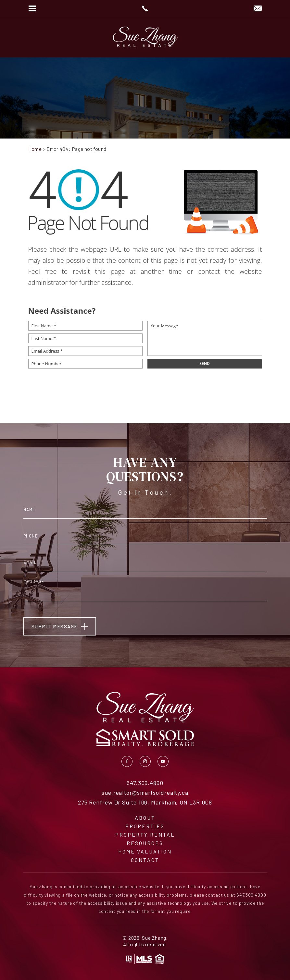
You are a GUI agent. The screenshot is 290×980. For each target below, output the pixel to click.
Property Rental (145, 835)
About (145, 818)
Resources (145, 843)
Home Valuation (145, 852)
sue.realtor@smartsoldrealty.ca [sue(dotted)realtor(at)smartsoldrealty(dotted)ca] (145, 793)
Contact (145, 860)
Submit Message (55, 626)
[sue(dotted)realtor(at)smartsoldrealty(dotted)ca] (258, 9)
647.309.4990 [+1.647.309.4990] (145, 783)
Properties (145, 826)
